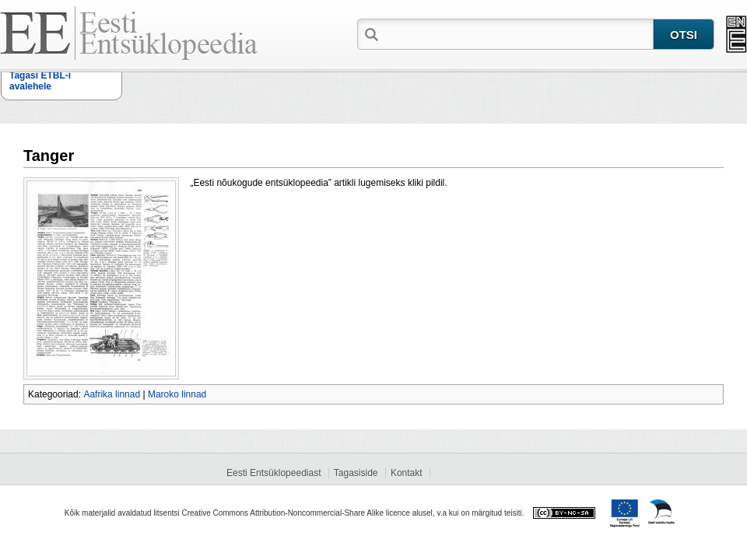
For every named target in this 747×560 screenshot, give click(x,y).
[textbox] (517, 33)
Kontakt (407, 473)
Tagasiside (356, 473)
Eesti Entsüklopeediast (274, 473)
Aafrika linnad (112, 394)
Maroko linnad (177, 394)
